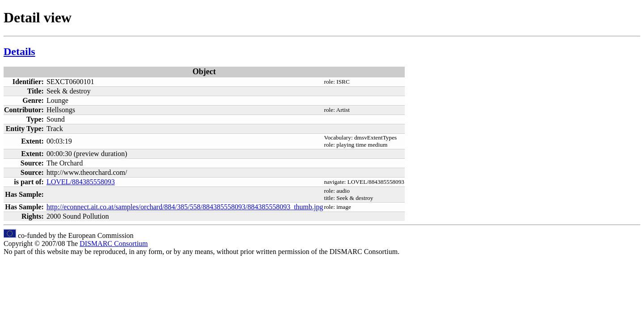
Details (19, 51)
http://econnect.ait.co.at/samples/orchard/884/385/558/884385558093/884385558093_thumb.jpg (185, 207)
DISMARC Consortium (114, 244)
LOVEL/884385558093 (81, 182)
